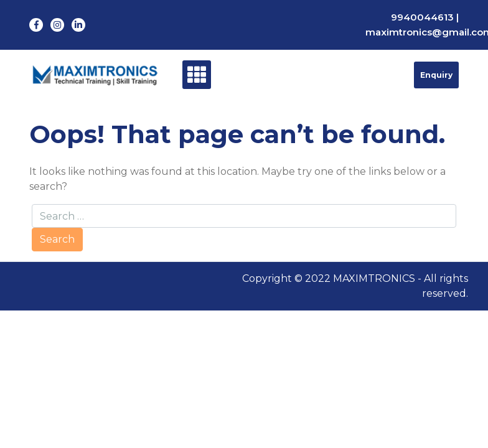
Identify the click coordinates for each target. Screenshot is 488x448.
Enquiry (436, 75)
